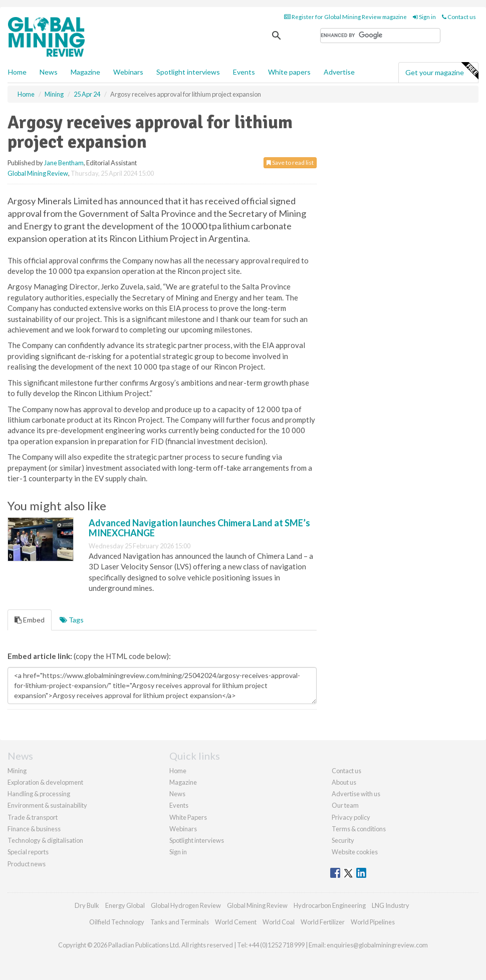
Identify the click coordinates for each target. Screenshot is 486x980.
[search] (380, 36)
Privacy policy (351, 817)
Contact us (459, 17)
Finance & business (34, 829)
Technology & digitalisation (45, 840)
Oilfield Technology (117, 922)
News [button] (49, 72)
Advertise (339, 72)
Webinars (128, 72)
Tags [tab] (72, 620)
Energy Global (125, 905)
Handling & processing (39, 794)
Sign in (424, 17)
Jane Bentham (64, 163)
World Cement (236, 922)
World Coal (279, 922)
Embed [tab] (30, 620)
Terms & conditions (359, 829)
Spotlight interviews (188, 72)
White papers (289, 72)
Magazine (85, 72)
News (177, 794)
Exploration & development (45, 782)
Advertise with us (356, 794)
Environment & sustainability (47, 805)
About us (344, 782)
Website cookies (355, 852)
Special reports (28, 852)
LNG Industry (391, 905)
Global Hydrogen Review (186, 905)
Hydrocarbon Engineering (330, 905)
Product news (27, 864)
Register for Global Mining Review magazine (345, 17)
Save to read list (290, 162)
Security (343, 840)
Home (17, 72)
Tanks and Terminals (180, 922)
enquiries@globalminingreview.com (377, 945)
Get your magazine (442, 71)
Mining (17, 771)
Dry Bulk (87, 905)
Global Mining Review (38, 173)
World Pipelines (373, 922)
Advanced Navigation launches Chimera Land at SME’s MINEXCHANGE (199, 528)
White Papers (188, 817)
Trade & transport (33, 817)
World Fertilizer (323, 922)
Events (244, 72)
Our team (345, 805)
